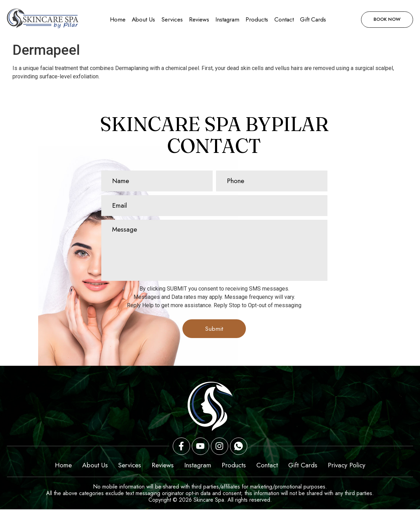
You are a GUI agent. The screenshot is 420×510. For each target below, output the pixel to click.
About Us (143, 19)
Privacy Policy (346, 466)
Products (257, 19)
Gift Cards (313, 19)
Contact (284, 19)
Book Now (385, 19)
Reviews (199, 19)
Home (118, 19)
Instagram (227, 19)
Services (172, 19)
